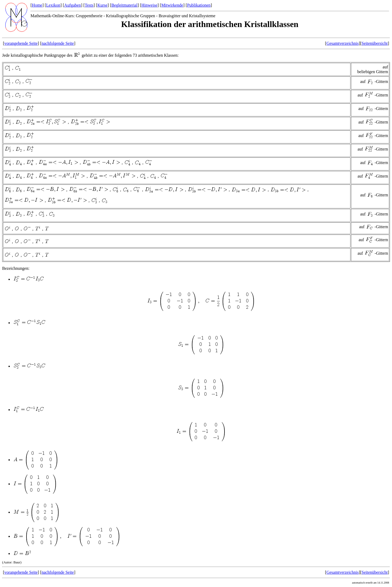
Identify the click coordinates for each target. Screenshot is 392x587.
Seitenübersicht (375, 43)
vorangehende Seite (21, 43)
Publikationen (199, 5)
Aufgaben (72, 5)
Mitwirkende (172, 5)
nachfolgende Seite (58, 43)
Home (37, 5)
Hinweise (149, 5)
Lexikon (53, 5)
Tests (89, 5)
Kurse (102, 5)
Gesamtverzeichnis (343, 43)
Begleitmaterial (124, 5)
